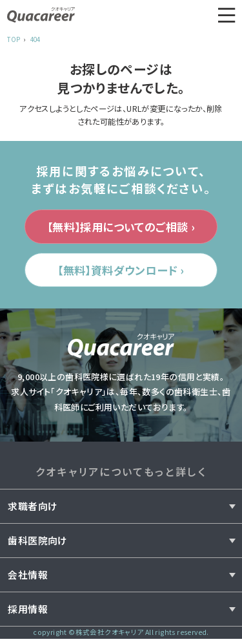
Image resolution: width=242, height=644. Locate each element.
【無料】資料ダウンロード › (121, 274)
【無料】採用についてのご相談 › (121, 228)
